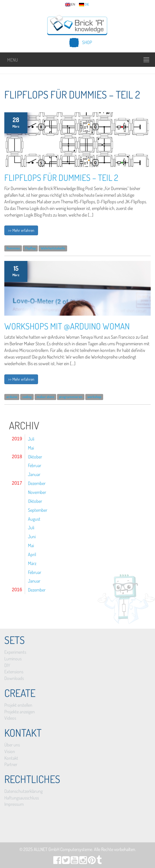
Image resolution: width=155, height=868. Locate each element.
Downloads (14, 678)
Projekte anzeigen (20, 712)
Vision (10, 751)
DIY (7, 665)
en (70, 5)
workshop (94, 397)
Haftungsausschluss (22, 798)
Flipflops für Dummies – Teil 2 (61, 177)
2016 (17, 590)
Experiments (15, 652)
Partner (11, 764)
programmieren (71, 397)
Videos (10, 718)
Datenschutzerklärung (23, 791)
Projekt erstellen (18, 705)
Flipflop (30, 248)
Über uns (12, 745)
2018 (17, 457)
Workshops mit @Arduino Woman (67, 326)
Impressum (14, 804)
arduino (12, 397)
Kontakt (11, 758)
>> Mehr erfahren (21, 230)
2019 (17, 439)
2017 (17, 483)
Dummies (13, 248)
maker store (45, 397)
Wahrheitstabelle (53, 248)
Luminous (13, 659)
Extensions (14, 672)
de (84, 5)
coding (27, 397)
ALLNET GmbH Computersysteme (63, 849)
